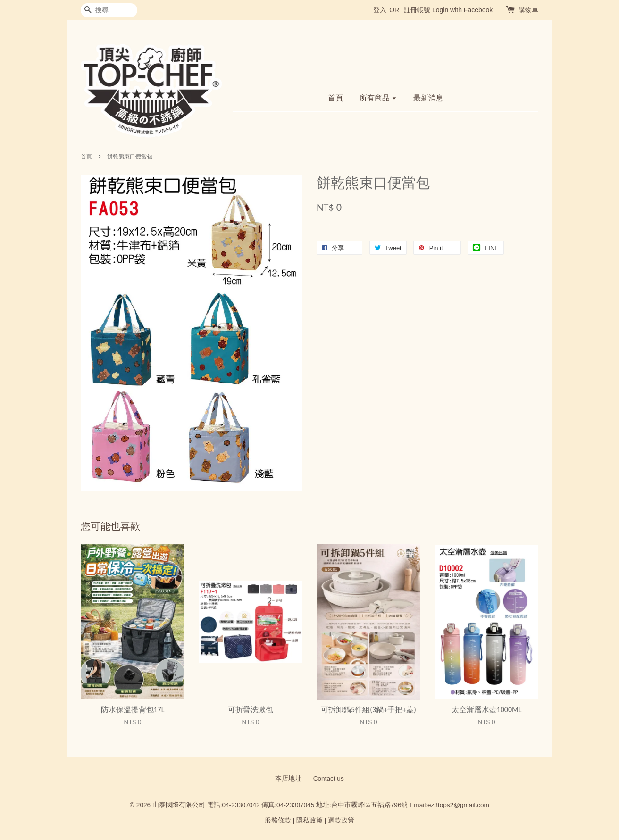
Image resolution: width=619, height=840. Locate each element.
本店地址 (288, 778)
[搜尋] (109, 10)
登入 (380, 10)
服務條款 (278, 820)
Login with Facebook (462, 10)
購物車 (528, 10)
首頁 (335, 98)
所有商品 (378, 98)
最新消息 (428, 98)
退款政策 (341, 820)
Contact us (329, 778)
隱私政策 (309, 820)
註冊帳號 (417, 10)
